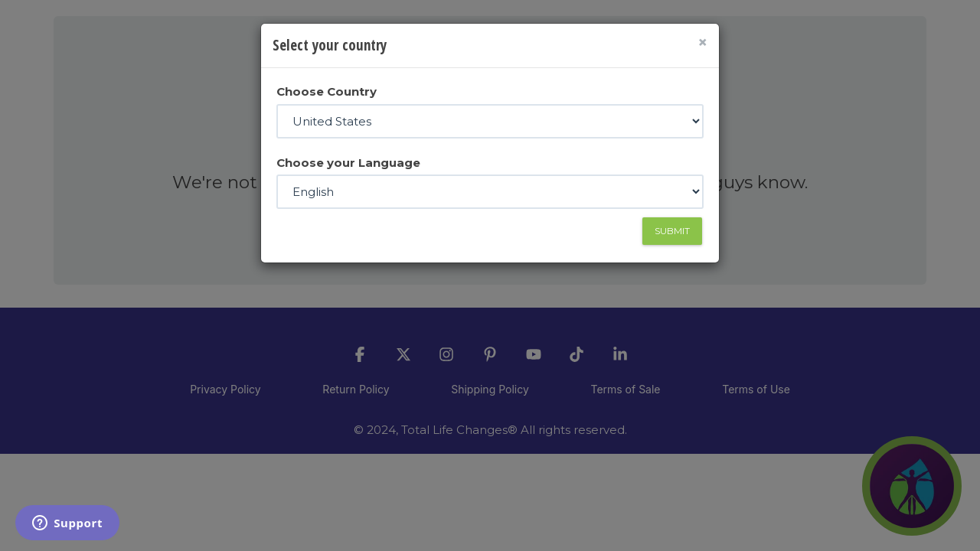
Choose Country (327, 91)
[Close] (702, 42)
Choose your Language (348, 163)
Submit (672, 231)
